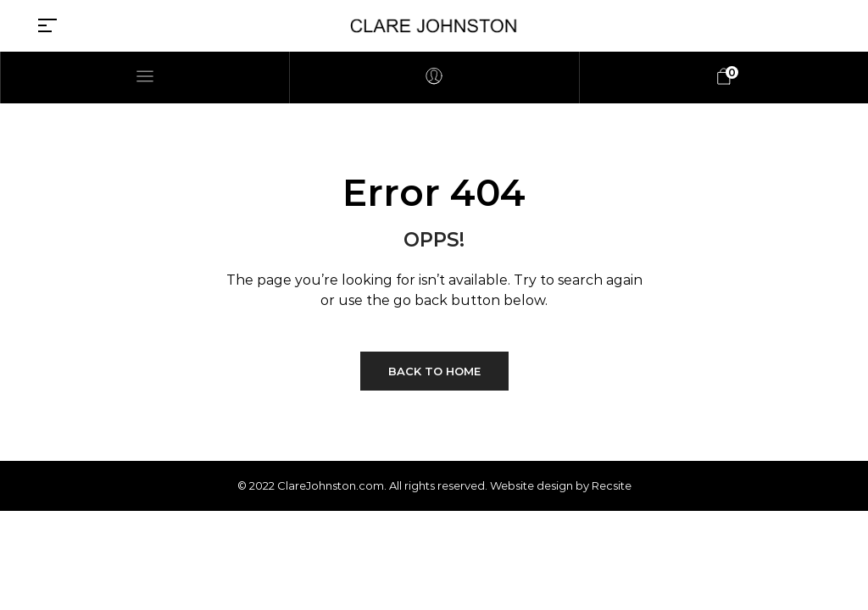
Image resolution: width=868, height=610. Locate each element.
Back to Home (434, 371)
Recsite (612, 485)
